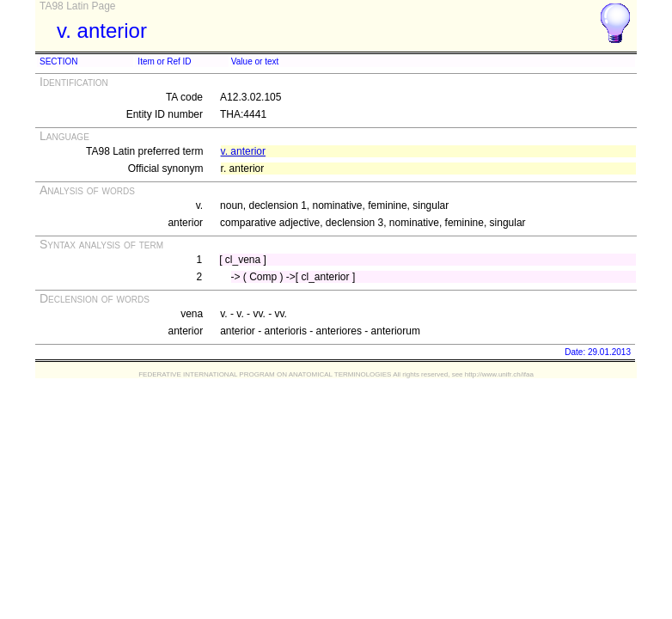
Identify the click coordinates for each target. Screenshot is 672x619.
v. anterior (243, 151)
